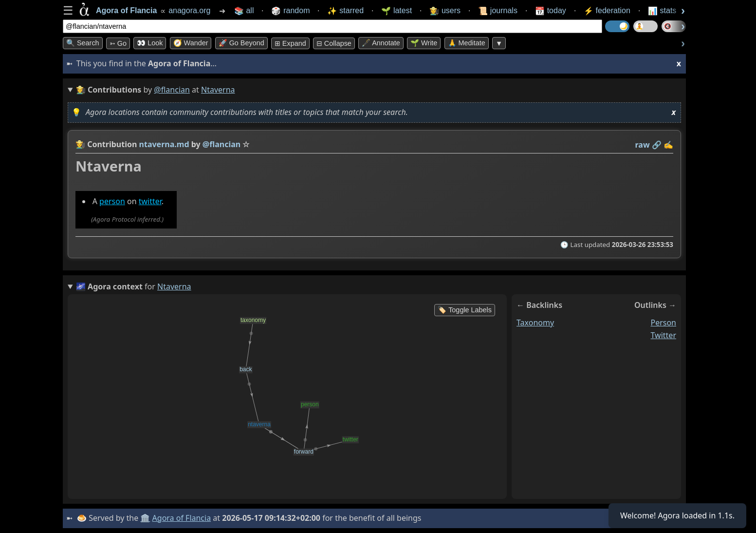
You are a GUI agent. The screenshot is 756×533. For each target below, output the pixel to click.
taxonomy (535, 323)
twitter (150, 201)
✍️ (668, 145)
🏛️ (145, 518)
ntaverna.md (164, 144)
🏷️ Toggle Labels (465, 310)
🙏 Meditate (467, 43)
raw (643, 145)
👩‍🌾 (80, 144)
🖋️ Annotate (381, 43)
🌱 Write (424, 43)
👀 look (150, 43)
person (112, 201)
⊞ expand (290, 43)
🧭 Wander (191, 43)
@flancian (172, 90)
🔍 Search (83, 43)
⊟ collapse (334, 43)
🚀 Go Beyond (241, 43)
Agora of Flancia (182, 518)
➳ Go (118, 43)
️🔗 (657, 145)
